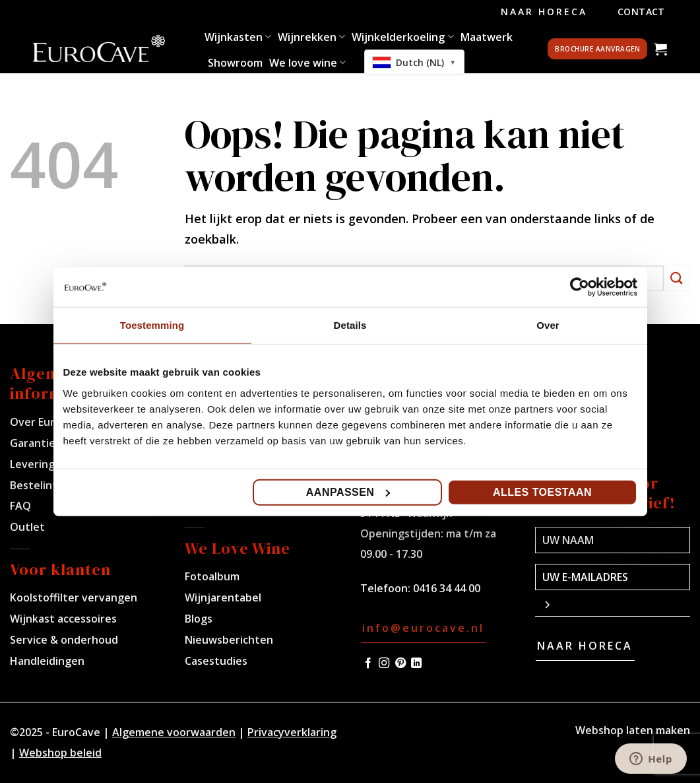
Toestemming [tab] (152, 325)
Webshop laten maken (633, 730)
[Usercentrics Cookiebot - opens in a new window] (580, 287)
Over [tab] (548, 325)
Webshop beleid (60, 753)
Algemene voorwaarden (174, 732)
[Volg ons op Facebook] (368, 664)
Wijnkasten (238, 37)
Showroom (235, 63)
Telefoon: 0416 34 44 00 (420, 588)
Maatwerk (487, 37)
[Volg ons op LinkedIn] (416, 664)
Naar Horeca (544, 12)
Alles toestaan (542, 492)
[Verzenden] (677, 278)
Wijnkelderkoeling (402, 37)
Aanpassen (348, 492)
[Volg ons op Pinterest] (400, 664)
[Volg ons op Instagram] (384, 664)
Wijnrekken (311, 37)
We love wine (307, 63)
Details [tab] (350, 325)
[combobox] (414, 62)
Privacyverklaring (292, 732)
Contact (641, 12)
